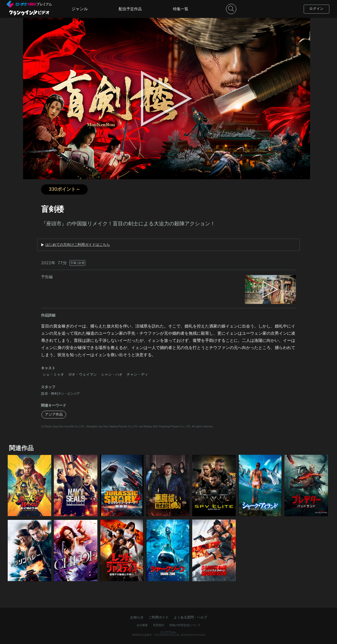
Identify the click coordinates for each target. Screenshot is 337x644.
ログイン (316, 9)
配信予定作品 (130, 9)
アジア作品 (54, 414)
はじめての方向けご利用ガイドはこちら (78, 245)
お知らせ (137, 617)
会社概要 (142, 625)
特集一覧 (181, 9)
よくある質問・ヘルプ (190, 617)
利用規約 (159, 625)
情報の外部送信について (185, 625)
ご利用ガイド (159, 617)
